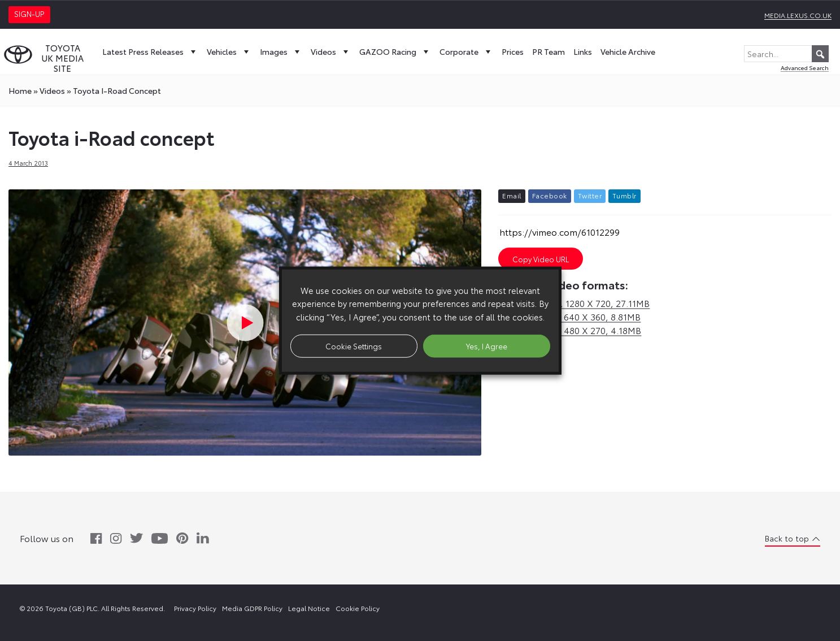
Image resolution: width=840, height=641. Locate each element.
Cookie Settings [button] (354, 345)
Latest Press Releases (150, 51)
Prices (513, 51)
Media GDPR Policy (252, 608)
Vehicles (229, 51)
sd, (569, 316)
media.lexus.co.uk (798, 15)
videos (52, 90)
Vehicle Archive (628, 51)
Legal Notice (309, 608)
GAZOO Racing (395, 51)
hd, (574, 303)
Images (281, 51)
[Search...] (786, 54)
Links (583, 51)
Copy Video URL (541, 259)
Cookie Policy (358, 608)
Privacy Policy (195, 608)
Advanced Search (805, 68)
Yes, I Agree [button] (487, 345)
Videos (331, 51)
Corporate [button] (466, 51)
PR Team (549, 51)
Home (20, 90)
